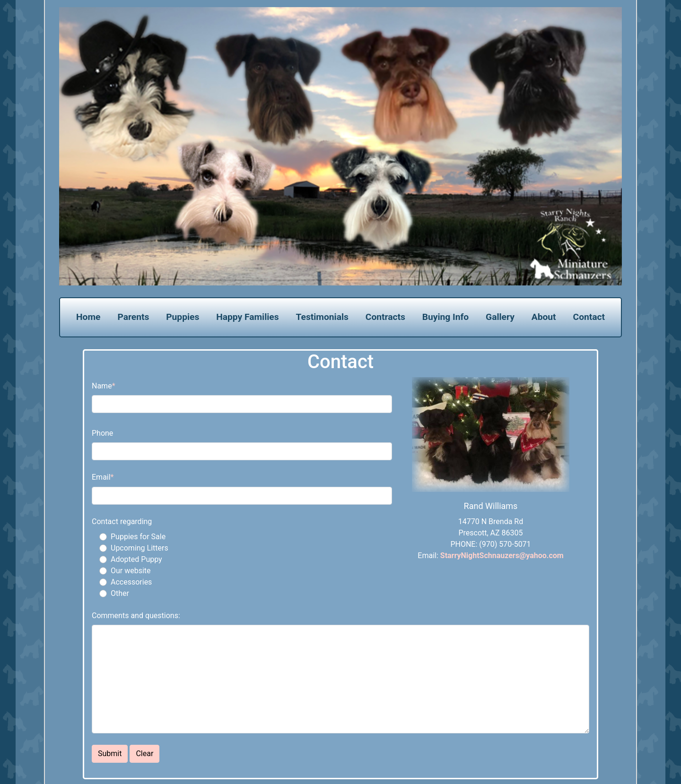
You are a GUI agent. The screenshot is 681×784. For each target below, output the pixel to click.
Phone (102, 433)
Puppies (183, 317)
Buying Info (445, 317)
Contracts (385, 317)
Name (102, 386)
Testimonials (322, 317)
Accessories (131, 582)
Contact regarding (122, 521)
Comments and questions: (136, 616)
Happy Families (247, 317)
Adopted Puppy (136, 559)
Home (88, 317)
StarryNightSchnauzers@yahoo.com (502, 556)
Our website (131, 571)
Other (120, 593)
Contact (589, 317)
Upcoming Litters (140, 548)
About (544, 317)
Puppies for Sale (138, 537)
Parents (133, 317)
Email (101, 477)
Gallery (500, 317)
